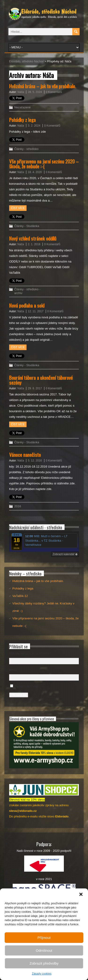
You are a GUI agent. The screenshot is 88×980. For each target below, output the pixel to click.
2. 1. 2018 (34, 244)
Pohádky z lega (22, 120)
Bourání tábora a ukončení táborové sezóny (41, 380)
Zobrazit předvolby (44, 963)
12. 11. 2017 (36, 311)
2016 (18, 506)
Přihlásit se (19, 695)
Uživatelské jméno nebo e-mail (30, 653)
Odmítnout (44, 950)
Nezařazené (23, 107)
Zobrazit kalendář (65, 554)
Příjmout (44, 938)
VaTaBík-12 (20, 596)
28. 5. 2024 (35, 92)
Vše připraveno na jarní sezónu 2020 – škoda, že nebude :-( (44, 164)
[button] (81, 894)
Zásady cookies (42, 974)
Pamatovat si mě (26, 686)
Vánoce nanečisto (25, 455)
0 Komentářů (54, 92)
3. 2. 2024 (34, 126)
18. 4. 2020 (35, 172)
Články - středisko (26, 149)
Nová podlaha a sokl (27, 305)
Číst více (18, 208)
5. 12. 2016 (35, 461)
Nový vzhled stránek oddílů (33, 238)
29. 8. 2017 (35, 388)
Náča (21, 92)
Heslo (13, 670)
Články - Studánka (27, 226)
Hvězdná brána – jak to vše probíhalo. (43, 86)
